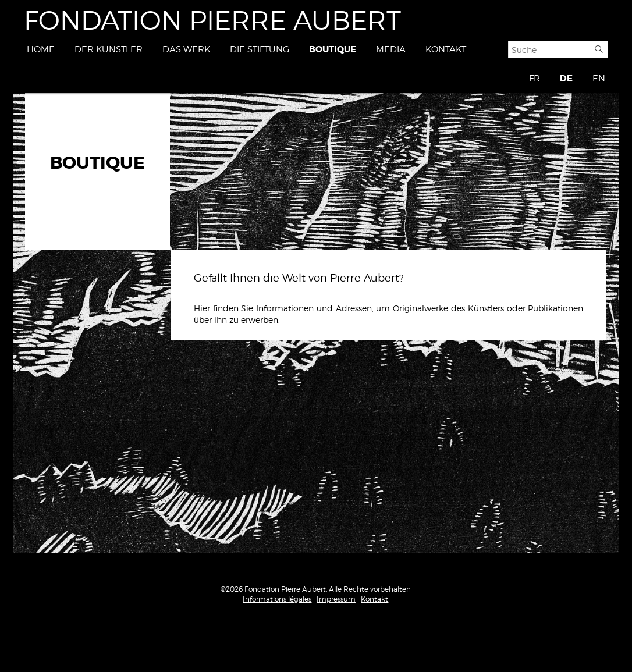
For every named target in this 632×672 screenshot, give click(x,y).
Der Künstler (109, 49)
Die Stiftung (260, 49)
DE (566, 79)
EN (599, 79)
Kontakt (446, 49)
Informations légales (277, 599)
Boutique (333, 49)
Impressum (336, 599)
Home (41, 49)
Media (391, 49)
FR (535, 79)
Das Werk (186, 49)
